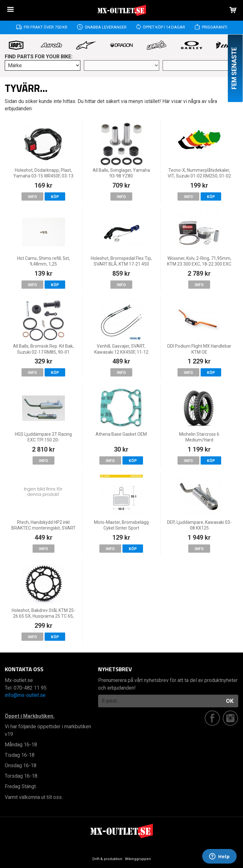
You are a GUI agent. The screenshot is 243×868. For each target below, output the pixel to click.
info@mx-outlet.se (25, 695)
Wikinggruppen (138, 859)
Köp (55, 197)
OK (230, 701)
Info (32, 197)
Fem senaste (234, 68)
